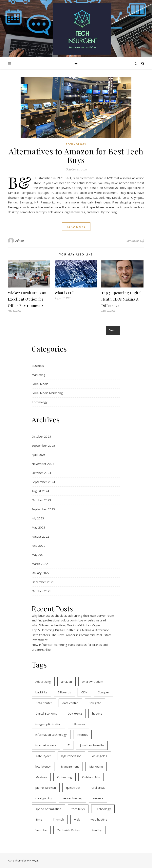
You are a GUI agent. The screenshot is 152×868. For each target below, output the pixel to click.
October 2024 (41, 473)
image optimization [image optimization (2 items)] (48, 724)
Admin (20, 241)
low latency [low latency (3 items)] (43, 766)
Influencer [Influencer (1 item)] (78, 724)
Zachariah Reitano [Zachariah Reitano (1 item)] (69, 830)
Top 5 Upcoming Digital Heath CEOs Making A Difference (122, 299)
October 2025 (41, 436)
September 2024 (43, 482)
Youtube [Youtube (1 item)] (41, 830)
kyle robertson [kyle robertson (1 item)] (71, 756)
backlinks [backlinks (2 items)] (41, 692)
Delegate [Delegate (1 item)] (95, 703)
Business (38, 366)
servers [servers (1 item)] (98, 798)
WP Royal (33, 860)
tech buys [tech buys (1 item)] (78, 809)
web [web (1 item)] (77, 819)
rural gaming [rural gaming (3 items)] (44, 798)
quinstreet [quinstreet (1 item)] (73, 788)
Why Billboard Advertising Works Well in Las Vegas (66, 625)
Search (113, 330)
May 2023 (38, 527)
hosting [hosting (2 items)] (97, 713)
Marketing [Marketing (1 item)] (96, 766)
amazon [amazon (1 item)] (66, 682)
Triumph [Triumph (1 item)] (58, 819)
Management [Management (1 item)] (70, 766)
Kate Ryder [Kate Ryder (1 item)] (43, 756)
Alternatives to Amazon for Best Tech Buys (76, 156)
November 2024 (43, 464)
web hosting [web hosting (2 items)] (99, 819)
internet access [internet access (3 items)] (46, 745)
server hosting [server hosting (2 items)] (73, 798)
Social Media (40, 384)
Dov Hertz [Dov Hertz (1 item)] (75, 713)
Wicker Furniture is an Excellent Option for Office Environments (27, 299)
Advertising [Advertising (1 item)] (43, 682)
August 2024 (40, 491)
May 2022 (38, 555)
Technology (76, 144)
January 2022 (41, 573)
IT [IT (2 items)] (68, 745)
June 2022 (38, 546)
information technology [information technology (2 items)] (51, 735)
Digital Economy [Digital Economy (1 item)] (46, 713)
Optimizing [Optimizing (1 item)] (65, 777)
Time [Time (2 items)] (39, 819)
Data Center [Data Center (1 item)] (44, 703)
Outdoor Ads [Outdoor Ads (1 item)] (91, 777)
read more (76, 227)
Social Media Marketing (47, 393)
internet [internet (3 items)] (82, 735)
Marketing (38, 375)
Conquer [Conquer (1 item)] (104, 692)
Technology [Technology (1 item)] (103, 809)
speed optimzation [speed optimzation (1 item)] (48, 809)
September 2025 (43, 445)
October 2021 (41, 591)
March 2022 (40, 564)
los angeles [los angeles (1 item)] (99, 756)
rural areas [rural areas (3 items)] (98, 788)
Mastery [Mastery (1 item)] (41, 777)
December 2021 (43, 582)
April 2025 (39, 455)
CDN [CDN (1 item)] (84, 692)
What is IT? (64, 293)
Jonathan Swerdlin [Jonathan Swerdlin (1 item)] (92, 745)
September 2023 (43, 509)
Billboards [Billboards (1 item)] (64, 692)
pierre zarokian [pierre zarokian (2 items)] (46, 788)
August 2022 (40, 536)
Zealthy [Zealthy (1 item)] (97, 830)
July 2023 (38, 518)
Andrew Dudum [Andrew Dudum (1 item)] (93, 682)
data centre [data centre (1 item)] (70, 703)
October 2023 (41, 500)
